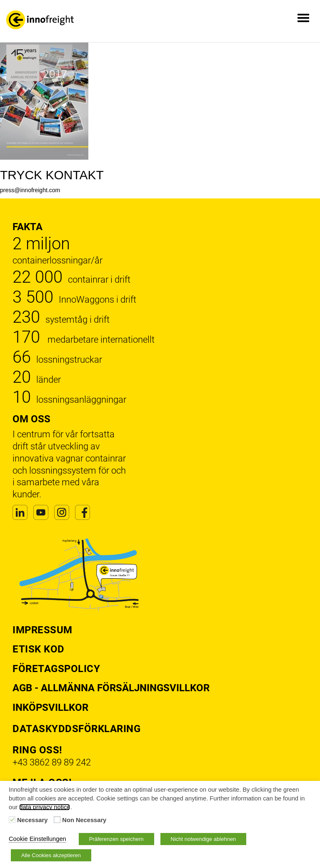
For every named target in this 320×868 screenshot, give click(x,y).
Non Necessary (84, 820)
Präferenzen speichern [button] (116, 839)
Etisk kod (39, 649)
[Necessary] (12, 820)
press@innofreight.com (30, 190)
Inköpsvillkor (50, 707)
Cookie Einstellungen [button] (37, 839)
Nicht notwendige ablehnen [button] (204, 839)
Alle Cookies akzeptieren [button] (51, 855)
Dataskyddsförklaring (76, 729)
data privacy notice (45, 807)
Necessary (32, 820)
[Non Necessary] (57, 820)
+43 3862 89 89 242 (52, 762)
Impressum (42, 630)
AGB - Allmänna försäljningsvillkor (111, 688)
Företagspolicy (56, 669)
